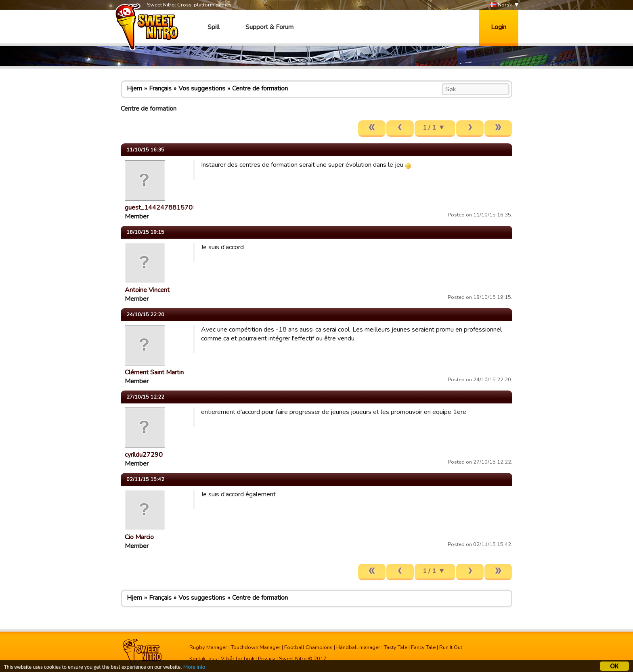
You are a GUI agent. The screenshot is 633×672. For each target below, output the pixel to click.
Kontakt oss (203, 659)
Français (160, 88)
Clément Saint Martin (154, 372)
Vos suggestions (202, 88)
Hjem (134, 88)
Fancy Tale (423, 647)
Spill (214, 27)
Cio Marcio (139, 537)
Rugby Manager (208, 647)
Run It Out (451, 647)
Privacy (267, 659)
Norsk (501, 5)
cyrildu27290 (144, 455)
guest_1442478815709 (161, 208)
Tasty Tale (396, 647)
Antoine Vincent (147, 290)
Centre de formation (260, 88)
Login (499, 27)
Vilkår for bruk (238, 659)
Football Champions (308, 647)
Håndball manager (358, 647)
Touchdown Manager (256, 647)
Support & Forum (269, 27)
